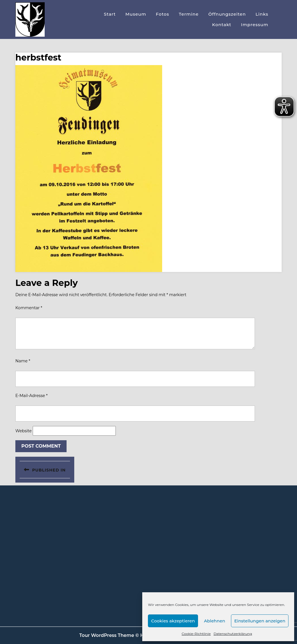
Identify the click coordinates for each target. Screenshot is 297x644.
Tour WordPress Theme (107, 635)
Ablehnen (214, 621)
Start (110, 14)
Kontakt (222, 25)
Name (23, 361)
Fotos (163, 14)
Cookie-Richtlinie (196, 634)
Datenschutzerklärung (233, 634)
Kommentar (29, 308)
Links (262, 14)
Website (23, 431)
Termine (189, 14)
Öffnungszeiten (227, 14)
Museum (136, 14)
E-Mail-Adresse (31, 396)
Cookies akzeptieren (173, 621)
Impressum (255, 25)
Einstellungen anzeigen (260, 621)
